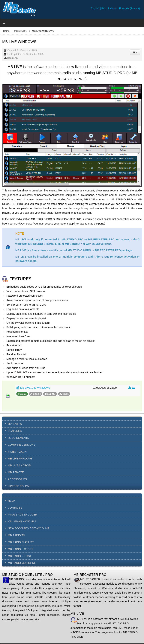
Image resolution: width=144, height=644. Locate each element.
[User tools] (135, 52)
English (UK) (98, 8)
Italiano (113, 8)
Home (6, 31)
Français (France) (130, 8)
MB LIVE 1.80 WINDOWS (33, 388)
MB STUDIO (21, 31)
